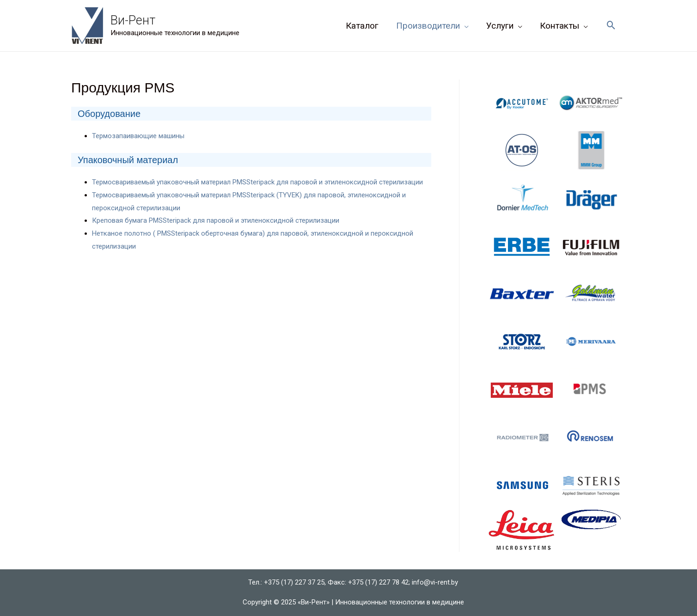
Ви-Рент (133, 20)
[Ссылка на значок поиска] (611, 26)
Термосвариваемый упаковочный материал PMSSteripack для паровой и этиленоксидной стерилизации (257, 182)
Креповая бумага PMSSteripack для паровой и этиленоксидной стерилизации (216, 220)
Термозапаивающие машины (138, 136)
